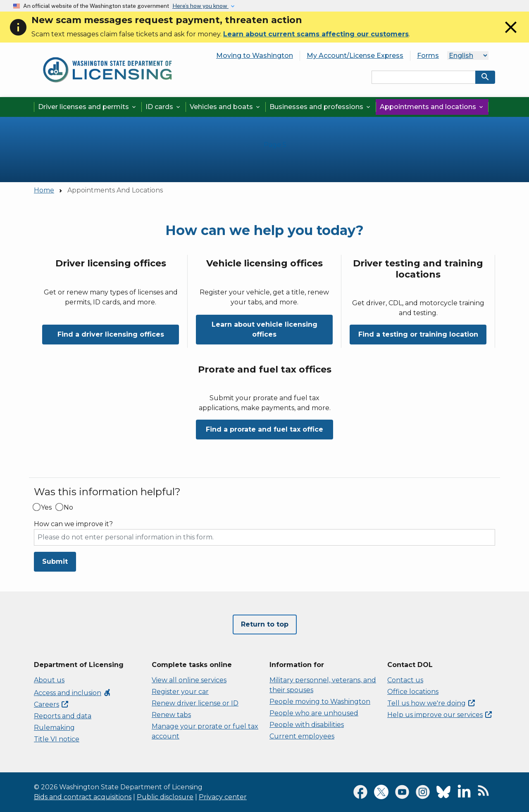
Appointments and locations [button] (432, 107)
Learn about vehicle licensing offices (264, 329)
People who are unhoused (314, 713)
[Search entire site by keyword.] (424, 77)
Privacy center (223, 797)
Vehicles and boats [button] (225, 107)
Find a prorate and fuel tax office (264, 429)
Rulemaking (54, 728)
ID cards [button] (163, 107)
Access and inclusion (73, 693)
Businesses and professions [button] (320, 107)
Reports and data (63, 716)
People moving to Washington (320, 702)
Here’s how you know (200, 6)
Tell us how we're (431, 703)
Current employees (302, 736)
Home (44, 190)
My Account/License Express (355, 56)
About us (49, 680)
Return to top (265, 624)
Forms (428, 56)
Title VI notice (57, 739)
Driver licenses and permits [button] (88, 107)
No (68, 508)
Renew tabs (171, 715)
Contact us (405, 680)
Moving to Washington (255, 56)
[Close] (511, 35)
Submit (55, 562)
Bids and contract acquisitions (83, 797)
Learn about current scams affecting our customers (316, 34)
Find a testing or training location (418, 334)
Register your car (180, 692)
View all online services (189, 680)
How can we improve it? (73, 524)
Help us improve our (440, 715)
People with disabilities (307, 725)
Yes (46, 508)
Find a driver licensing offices (111, 334)
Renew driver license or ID (195, 703)
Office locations (413, 692)
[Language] (468, 56)
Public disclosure (165, 797)
